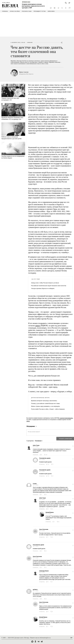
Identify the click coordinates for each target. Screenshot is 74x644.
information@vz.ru (45, 638)
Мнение (30, 42)
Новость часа (27, 2)
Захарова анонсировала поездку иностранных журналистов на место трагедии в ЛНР (33, 6)
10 (46, 455)
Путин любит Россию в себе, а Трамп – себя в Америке (48, 409)
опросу (38, 326)
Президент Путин (40, 11)
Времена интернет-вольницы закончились (44, 401)
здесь (28, 421)
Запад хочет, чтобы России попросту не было (45, 283)
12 (48, 464)
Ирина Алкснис (24, 72)
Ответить (36, 455)
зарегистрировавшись (66, 418)
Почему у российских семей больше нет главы (45, 403)
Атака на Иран (15, 11)
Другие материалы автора (40, 398)
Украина (5, 11)
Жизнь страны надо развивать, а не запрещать (46, 406)
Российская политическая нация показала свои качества (49, 286)
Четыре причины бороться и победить (43, 288)
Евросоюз (51, 11)
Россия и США (27, 11)
